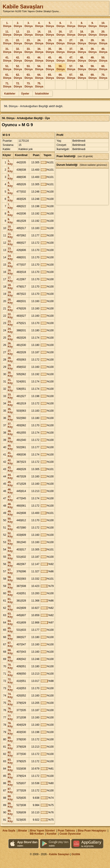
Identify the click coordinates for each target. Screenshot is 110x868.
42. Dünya (18, 59)
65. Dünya (50, 76)
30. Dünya (103, 42)
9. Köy (10, 221)
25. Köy (10, 338)
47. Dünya (71, 59)
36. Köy (10, 418)
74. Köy (10, 696)
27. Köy (10, 352)
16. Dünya (61, 33)
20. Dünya (103, 33)
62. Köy (10, 608)
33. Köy (10, 396)
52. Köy (10, 535)
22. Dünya (18, 42)
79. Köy (10, 732)
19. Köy (10, 294)
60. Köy (10, 593)
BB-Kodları (37, 834)
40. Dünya (103, 50)
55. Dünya (50, 68)
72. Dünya (18, 85)
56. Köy (10, 564)
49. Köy (10, 513)
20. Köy (10, 301)
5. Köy (10, 192)
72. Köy (10, 681)
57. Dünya (71, 68)
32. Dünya (18, 50)
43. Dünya (29, 59)
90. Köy (10, 812)
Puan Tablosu (66, 831)
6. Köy (10, 199)
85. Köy (10, 776)
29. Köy (10, 367)
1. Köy (10, 162)
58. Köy (10, 579)
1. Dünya (7, 25)
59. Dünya (93, 68)
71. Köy (10, 674)
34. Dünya (39, 50)
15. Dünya (50, 33)
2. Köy (10, 170)
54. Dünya (39, 68)
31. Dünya (7, 50)
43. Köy (10, 469)
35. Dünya (50, 50)
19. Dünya (93, 33)
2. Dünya (18, 25)
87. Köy (10, 791)
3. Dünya (29, 25)
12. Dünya (18, 33)
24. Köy (10, 330)
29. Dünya (93, 42)
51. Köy (10, 528)
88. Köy (10, 798)
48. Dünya (82, 59)
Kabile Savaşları (23, 7)
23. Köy (10, 323)
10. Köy (10, 228)
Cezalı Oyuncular (70, 834)
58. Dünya (82, 68)
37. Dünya (71, 50)
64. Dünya (39, 76)
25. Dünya (50, 42)
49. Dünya (93, 59)
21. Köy (10, 309)
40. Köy (10, 447)
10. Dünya (103, 25)
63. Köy (10, 615)
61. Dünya (7, 76)
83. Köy (10, 761)
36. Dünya (61, 50)
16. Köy (10, 272)
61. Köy (10, 601)
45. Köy (10, 484)
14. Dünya (39, 33)
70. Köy (10, 666)
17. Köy (10, 279)
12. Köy (10, 243)
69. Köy (10, 659)
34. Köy (10, 403)
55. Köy (10, 557)
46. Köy (10, 491)
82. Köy (10, 754)
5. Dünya (50, 25)
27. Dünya (71, 42)
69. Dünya (93, 76)
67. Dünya (71, 76)
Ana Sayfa (9, 831)
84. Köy (10, 769)
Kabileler (10, 94)
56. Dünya (61, 68)
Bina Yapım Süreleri (43, 831)
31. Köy (10, 382)
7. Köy (10, 206)
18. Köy (10, 287)
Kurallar (52, 834)
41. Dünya (7, 59)
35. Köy (10, 411)
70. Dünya (103, 76)
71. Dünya (7, 85)
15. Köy (10, 265)
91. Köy (10, 820)
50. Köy (10, 520)
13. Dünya (29, 33)
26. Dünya (61, 42)
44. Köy (10, 476)
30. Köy (10, 374)
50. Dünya (103, 59)
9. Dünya (93, 25)
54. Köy (10, 550)
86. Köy (10, 783)
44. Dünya (39, 59)
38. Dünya (82, 50)
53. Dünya (29, 68)
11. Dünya (7, 33)
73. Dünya (29, 85)
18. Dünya (82, 33)
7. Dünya (71, 25)
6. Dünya (61, 25)
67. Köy (10, 644)
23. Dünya (29, 42)
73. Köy (10, 688)
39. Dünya (93, 50)
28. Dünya (82, 42)
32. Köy (10, 389)
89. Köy (10, 805)
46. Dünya (61, 59)
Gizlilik (76, 854)
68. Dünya (82, 76)
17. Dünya (71, 33)
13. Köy (10, 250)
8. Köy (10, 214)
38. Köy (10, 433)
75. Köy (10, 703)
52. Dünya (18, 68)
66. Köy (10, 637)
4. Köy (10, 184)
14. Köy (10, 257)
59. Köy (10, 586)
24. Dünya (39, 42)
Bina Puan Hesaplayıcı (92, 831)
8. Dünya (82, 25)
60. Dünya (103, 68)
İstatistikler (42, 94)
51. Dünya (7, 68)
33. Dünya (29, 50)
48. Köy (10, 506)
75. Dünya (39, 85)
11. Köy (10, 235)
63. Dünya (29, 76)
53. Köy (10, 542)
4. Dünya (39, 25)
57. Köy (10, 571)
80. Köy (10, 739)
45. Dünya (50, 59)
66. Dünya (61, 76)
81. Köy (10, 747)
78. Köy (10, 725)
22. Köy (10, 316)
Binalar (23, 831)
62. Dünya (18, 76)
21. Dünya (7, 42)
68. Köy (10, 652)
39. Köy (10, 440)
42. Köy (10, 462)
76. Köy (10, 710)
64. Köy (10, 623)
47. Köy (10, 498)
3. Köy (10, 177)
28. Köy (10, 360)
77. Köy (10, 718)
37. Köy (10, 425)
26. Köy (10, 345)
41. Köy (10, 455)
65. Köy (10, 630)
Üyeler (25, 94)
